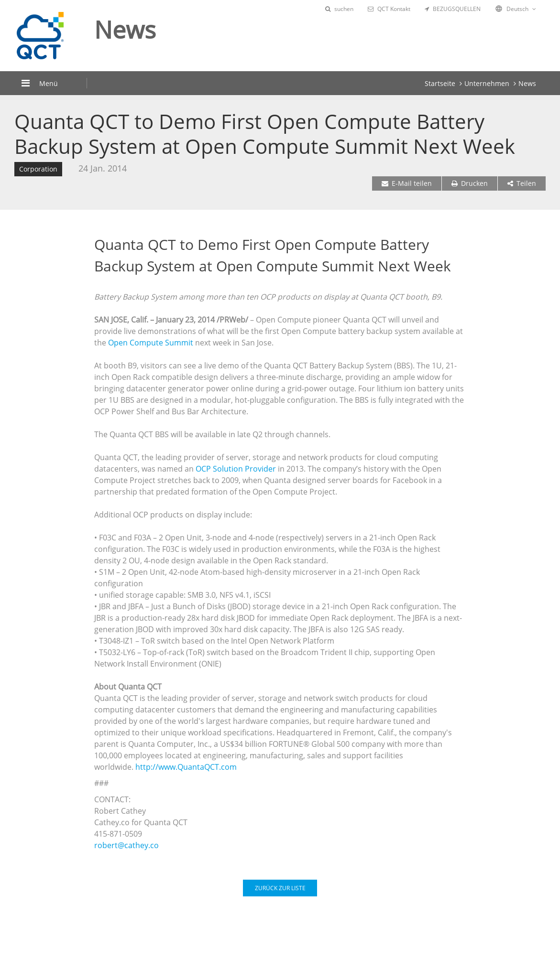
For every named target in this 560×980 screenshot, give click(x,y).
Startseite (440, 83)
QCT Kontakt (389, 9)
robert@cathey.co (126, 845)
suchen (339, 9)
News (527, 83)
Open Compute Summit (152, 343)
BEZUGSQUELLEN (453, 9)
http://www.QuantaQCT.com (186, 767)
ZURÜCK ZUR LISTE (280, 888)
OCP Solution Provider (237, 469)
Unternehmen (487, 83)
